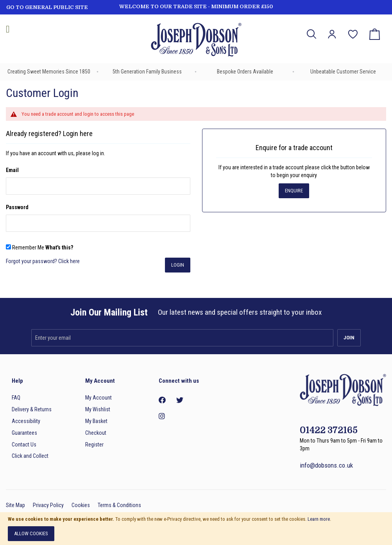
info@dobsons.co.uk (326, 465)
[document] (196, 529)
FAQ (16, 398)
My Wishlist (98, 409)
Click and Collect (30, 456)
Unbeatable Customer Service (343, 72)
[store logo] (196, 41)
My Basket (96, 421)
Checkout (96, 433)
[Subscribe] (349, 338)
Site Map (15, 505)
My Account (98, 398)
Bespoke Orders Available (245, 72)
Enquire (294, 191)
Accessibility (26, 421)
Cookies (81, 505)
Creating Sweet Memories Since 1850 (49, 72)
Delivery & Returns (32, 409)
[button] (332, 34)
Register (94, 445)
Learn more (319, 519)
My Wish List (353, 29)
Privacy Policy (48, 505)
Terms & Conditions (119, 505)
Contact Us (24, 445)
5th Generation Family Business (147, 72)
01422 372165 (329, 430)
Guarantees (24, 433)
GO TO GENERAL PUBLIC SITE (47, 7)
